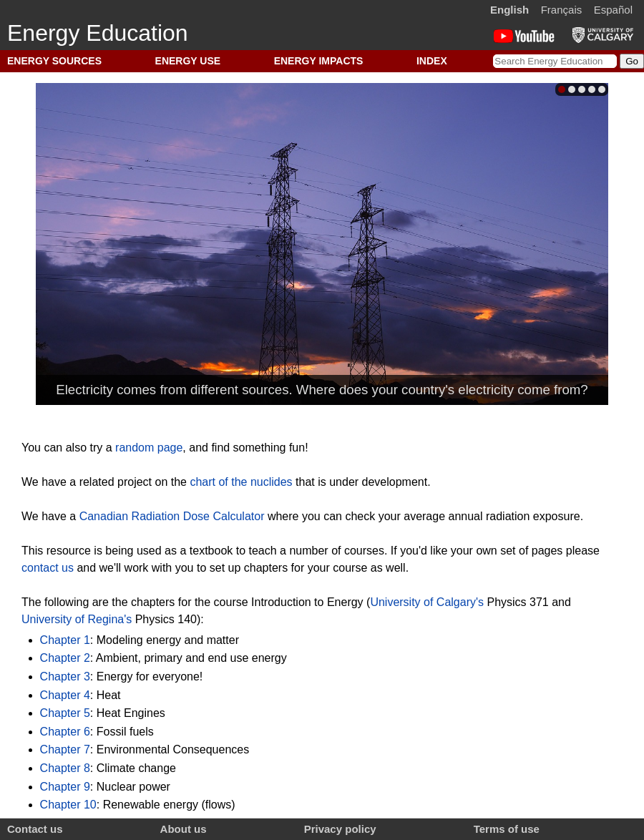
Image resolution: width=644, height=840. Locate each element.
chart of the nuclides (241, 482)
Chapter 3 (65, 677)
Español (613, 10)
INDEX (432, 61)
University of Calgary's (427, 602)
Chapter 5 (65, 713)
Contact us (35, 829)
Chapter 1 (65, 640)
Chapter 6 (65, 732)
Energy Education (98, 33)
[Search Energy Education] (555, 61)
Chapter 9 (65, 787)
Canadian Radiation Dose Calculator (172, 516)
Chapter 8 (65, 768)
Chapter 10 (68, 805)
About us (184, 829)
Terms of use (507, 829)
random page (149, 448)
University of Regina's (77, 619)
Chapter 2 (65, 658)
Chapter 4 (65, 695)
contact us (48, 568)
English (509, 10)
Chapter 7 (65, 749)
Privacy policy (340, 829)
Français (562, 10)
